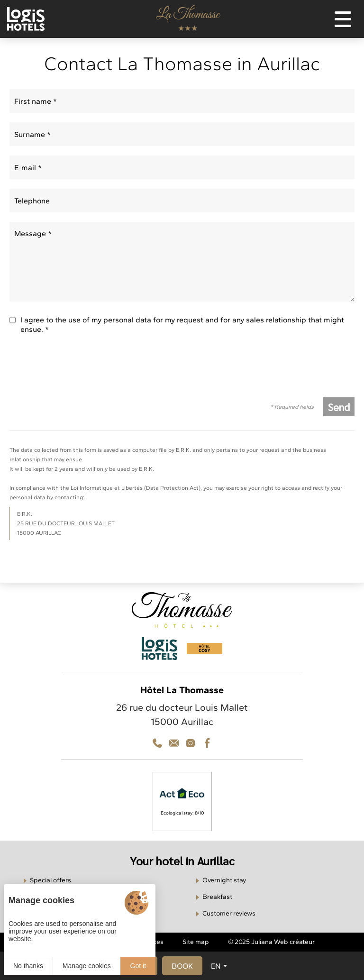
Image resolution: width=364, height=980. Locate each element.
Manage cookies (87, 966)
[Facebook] (207, 743)
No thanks (28, 966)
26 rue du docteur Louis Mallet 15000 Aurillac (182, 714)
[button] (182, 966)
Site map (196, 942)
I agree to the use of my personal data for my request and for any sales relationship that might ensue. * (182, 325)
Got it (138, 966)
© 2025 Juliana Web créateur (271, 942)
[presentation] (82, 369)
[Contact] (191, 743)
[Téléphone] (157, 743)
